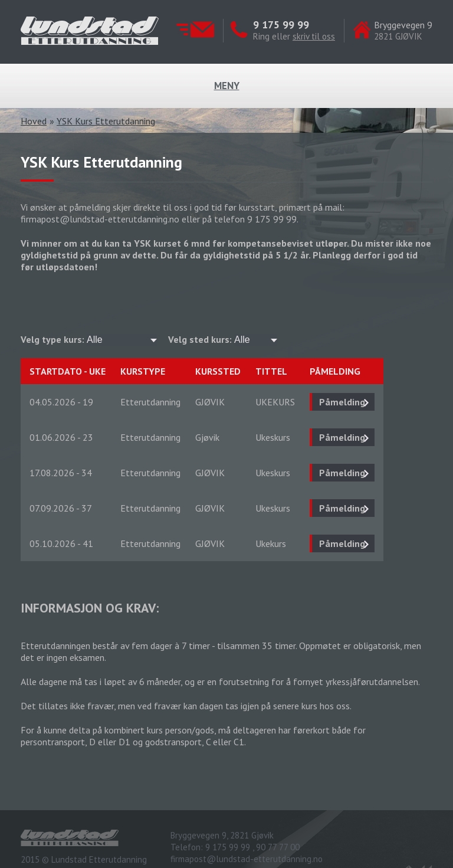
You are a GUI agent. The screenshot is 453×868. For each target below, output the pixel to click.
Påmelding (342, 402)
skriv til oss (314, 36)
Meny (227, 86)
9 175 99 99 (281, 24)
